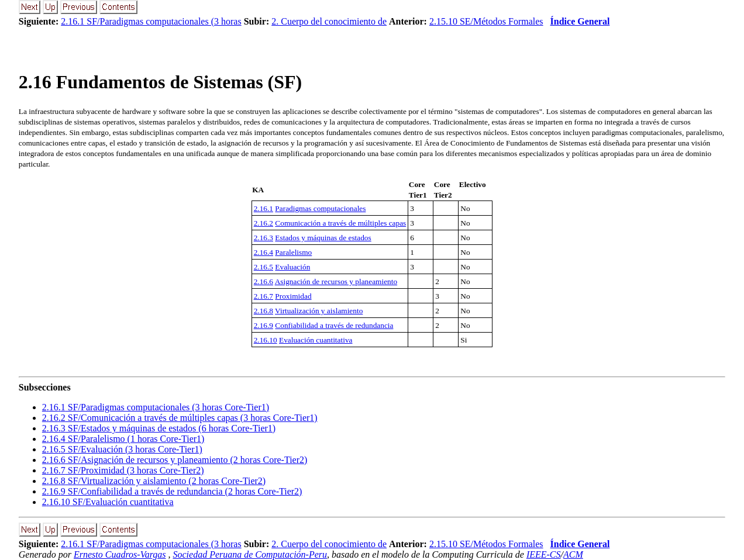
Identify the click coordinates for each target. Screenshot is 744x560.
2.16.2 (263, 223)
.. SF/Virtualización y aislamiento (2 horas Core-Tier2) (154, 481)
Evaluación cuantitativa (316, 340)
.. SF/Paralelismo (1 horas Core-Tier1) (123, 439)
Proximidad (293, 296)
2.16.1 (263, 208)
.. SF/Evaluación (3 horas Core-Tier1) (122, 449)
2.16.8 (263, 311)
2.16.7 (263, 296)
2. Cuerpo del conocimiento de (329, 21)
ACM (573, 554)
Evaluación (292, 267)
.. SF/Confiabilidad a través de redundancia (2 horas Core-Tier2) (172, 491)
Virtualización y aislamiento (319, 311)
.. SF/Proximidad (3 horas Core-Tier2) (123, 470)
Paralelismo (293, 252)
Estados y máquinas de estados (323, 238)
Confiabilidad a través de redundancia (334, 325)
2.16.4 (263, 252)
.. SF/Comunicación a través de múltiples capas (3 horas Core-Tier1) (180, 418)
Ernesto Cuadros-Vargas (120, 554)
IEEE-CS (544, 554)
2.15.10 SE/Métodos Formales (486, 21)
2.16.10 (266, 340)
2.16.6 (263, 281)
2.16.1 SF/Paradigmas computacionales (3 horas (151, 21)
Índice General (580, 21)
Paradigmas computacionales (320, 208)
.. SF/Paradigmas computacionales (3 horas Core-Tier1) (156, 407)
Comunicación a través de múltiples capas (340, 223)
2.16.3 (263, 238)
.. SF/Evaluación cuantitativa (108, 502)
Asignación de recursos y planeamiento (336, 281)
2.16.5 (263, 267)
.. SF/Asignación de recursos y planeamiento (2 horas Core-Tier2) (175, 460)
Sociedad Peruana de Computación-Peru (250, 554)
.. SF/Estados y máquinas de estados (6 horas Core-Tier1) (159, 428)
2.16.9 (263, 325)
